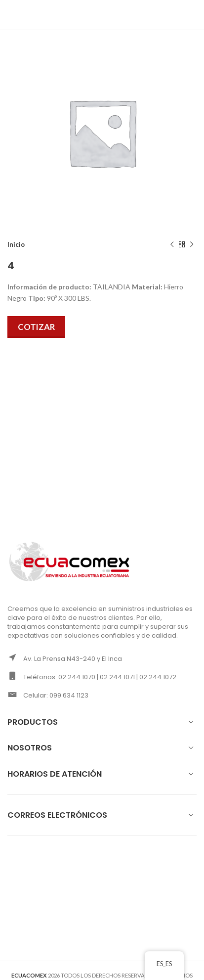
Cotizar (36, 327)
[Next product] (192, 245)
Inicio (16, 244)
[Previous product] (172, 245)
